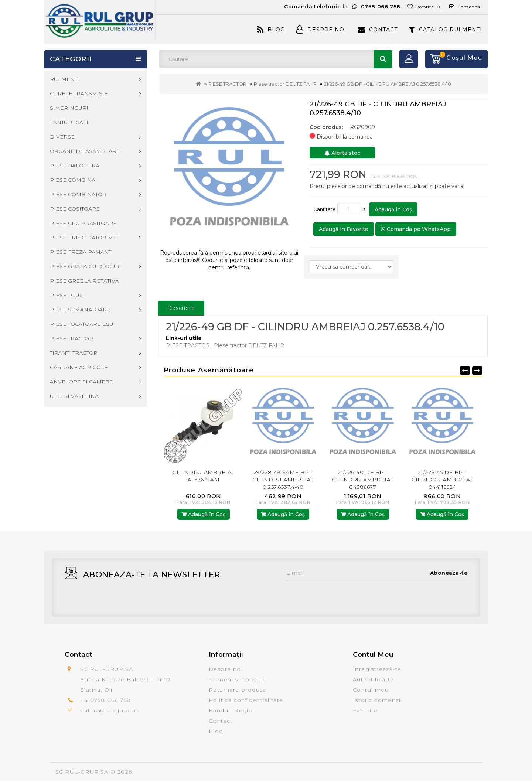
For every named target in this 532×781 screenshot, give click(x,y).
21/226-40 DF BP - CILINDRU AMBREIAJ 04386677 (363, 480)
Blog (271, 30)
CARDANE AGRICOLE (79, 367)
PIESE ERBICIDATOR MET (85, 238)
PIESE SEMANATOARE (80, 310)
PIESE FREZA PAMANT (81, 252)
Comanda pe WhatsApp (416, 229)
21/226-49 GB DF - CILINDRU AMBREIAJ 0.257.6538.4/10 (388, 84)
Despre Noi (321, 30)
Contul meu (371, 690)
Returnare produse (238, 690)
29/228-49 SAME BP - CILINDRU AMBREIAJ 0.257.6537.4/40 (283, 480)
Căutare (383, 59)
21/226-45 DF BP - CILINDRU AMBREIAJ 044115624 (442, 480)
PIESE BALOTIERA (75, 166)
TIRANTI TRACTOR (74, 353)
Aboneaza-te (449, 573)
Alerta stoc (342, 153)
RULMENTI (64, 79)
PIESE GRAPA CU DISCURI (86, 266)
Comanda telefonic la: (342, 7)
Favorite (365, 710)
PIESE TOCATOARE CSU (82, 324)
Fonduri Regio (231, 710)
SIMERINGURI (69, 108)
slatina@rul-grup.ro (109, 710)
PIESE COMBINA (73, 180)
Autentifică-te (374, 679)
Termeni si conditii (237, 679)
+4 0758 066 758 (105, 700)
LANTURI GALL (70, 122)
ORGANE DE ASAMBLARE (85, 151)
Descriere (181, 308)
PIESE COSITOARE (75, 209)
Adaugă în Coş (393, 209)
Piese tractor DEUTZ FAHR (285, 84)
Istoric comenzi (377, 700)
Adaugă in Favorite (344, 229)
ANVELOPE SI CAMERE (81, 382)
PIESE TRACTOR (227, 84)
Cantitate (325, 209)
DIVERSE (62, 137)
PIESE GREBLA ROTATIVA (84, 281)
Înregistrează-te (377, 669)
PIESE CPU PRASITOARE (83, 223)
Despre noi (226, 669)
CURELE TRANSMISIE (79, 93)
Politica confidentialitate (246, 700)
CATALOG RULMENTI (445, 30)
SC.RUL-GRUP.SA (82, 772)
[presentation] (342, 595)
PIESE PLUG (67, 295)
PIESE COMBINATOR (78, 194)
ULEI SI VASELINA (74, 396)
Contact (378, 30)
